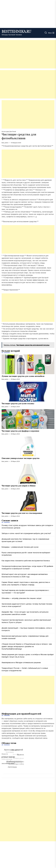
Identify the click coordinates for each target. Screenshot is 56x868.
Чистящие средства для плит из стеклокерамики (22, 513)
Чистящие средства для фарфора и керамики (20, 431)
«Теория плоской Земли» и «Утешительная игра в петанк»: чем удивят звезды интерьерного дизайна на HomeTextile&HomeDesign (27, 646)
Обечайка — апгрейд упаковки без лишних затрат (22, 598)
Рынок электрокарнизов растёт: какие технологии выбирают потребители (26, 554)
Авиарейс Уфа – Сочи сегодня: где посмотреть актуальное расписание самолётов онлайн (25, 613)
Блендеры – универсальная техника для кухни (20, 547)
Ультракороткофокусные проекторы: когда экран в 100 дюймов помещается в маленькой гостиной (27, 567)
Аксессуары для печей (9, 132)
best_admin (5, 143)
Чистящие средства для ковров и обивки (19, 486)
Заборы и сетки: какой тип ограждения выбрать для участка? (26, 533)
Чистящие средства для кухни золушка (18, 404)
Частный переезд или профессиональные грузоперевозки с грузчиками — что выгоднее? (25, 591)
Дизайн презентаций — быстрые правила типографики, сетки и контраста (27, 629)
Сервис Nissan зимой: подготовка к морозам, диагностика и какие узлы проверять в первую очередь (26, 583)
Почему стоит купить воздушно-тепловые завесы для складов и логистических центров (27, 527)
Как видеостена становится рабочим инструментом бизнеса (26, 561)
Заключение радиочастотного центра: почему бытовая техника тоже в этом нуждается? (27, 605)
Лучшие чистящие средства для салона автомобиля (23, 376)
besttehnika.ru (16, 32)
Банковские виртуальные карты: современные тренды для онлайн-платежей (25, 637)
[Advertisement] (28, 54)
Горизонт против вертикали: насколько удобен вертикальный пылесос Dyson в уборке (26, 621)
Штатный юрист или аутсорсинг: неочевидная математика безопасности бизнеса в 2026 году (25, 575)
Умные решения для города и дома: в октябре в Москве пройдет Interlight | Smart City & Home (28, 656)
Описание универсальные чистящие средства (21, 458)
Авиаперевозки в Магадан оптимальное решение (21, 662)
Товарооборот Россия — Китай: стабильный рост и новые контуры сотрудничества (25, 669)
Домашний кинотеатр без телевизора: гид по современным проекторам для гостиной (25, 540)
